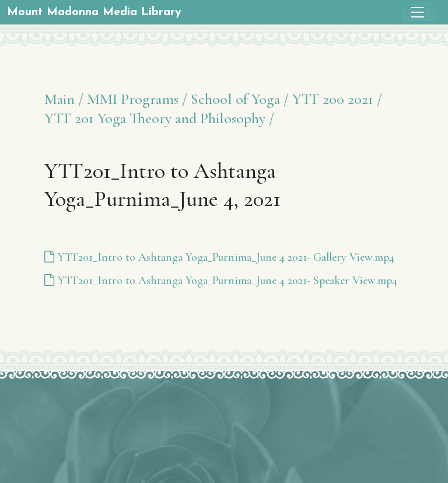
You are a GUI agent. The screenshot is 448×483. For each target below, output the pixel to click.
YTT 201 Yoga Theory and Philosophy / (159, 118)
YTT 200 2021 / (337, 99)
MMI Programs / (137, 99)
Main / (64, 99)
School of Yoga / (240, 99)
